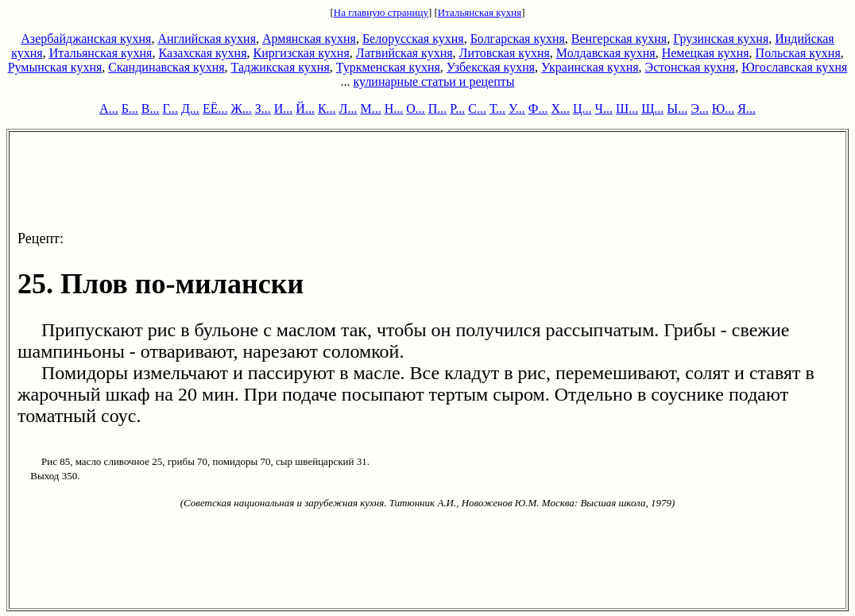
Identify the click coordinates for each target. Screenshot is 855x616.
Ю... (723, 108)
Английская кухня (207, 39)
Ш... (627, 108)
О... (416, 108)
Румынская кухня (55, 67)
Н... (394, 108)
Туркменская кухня (388, 67)
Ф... (538, 108)
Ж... (241, 108)
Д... (190, 108)
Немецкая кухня (706, 53)
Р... (457, 108)
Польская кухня (798, 53)
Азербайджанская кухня (86, 39)
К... (327, 108)
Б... (130, 108)
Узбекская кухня (491, 67)
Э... (700, 108)
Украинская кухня (590, 67)
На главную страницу (381, 12)
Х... (560, 108)
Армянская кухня (309, 39)
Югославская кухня (794, 67)
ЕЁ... (215, 108)
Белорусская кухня (413, 39)
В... (151, 108)
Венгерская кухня (619, 39)
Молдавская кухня (606, 53)
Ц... (582, 108)
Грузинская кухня (721, 39)
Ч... (604, 108)
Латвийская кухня (404, 53)
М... (370, 108)
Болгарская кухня (518, 39)
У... (517, 108)
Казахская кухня (202, 53)
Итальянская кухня (480, 12)
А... (109, 108)
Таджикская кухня (280, 67)
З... (263, 108)
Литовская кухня (505, 53)
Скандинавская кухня (166, 67)
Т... (497, 108)
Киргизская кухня (302, 53)
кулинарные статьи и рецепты (434, 81)
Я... (747, 108)
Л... (348, 108)
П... (438, 108)
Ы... (677, 108)
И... (284, 108)
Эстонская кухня (691, 67)
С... (477, 108)
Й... (305, 108)
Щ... (652, 108)
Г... (170, 108)
